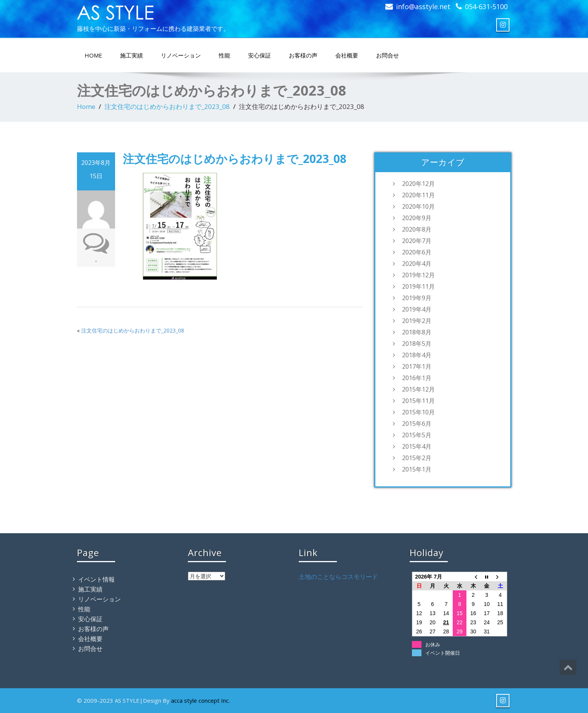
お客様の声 (303, 55)
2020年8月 (417, 229)
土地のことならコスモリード (338, 577)
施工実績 (131, 55)
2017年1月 (417, 366)
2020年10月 (418, 206)
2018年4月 (417, 355)
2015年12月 (418, 389)
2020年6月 (417, 252)
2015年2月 (417, 458)
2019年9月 (417, 298)
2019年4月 (417, 309)
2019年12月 (418, 275)
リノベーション (181, 55)
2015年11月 (418, 401)
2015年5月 (417, 435)
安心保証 (260, 55)
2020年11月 (418, 195)
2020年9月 (417, 218)
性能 (224, 55)
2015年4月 (417, 446)
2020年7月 (417, 241)
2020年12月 (418, 184)
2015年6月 (417, 424)
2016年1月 (417, 378)
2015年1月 (417, 469)
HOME (93, 55)
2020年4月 (417, 264)
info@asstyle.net (423, 6)
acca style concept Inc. (200, 700)
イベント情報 (96, 579)
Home (86, 106)
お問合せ (388, 55)
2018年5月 (417, 344)
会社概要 (347, 55)
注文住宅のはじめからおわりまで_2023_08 (167, 106)
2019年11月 (418, 286)
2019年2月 (417, 321)
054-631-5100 (486, 6)
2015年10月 (418, 412)
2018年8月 (417, 332)
